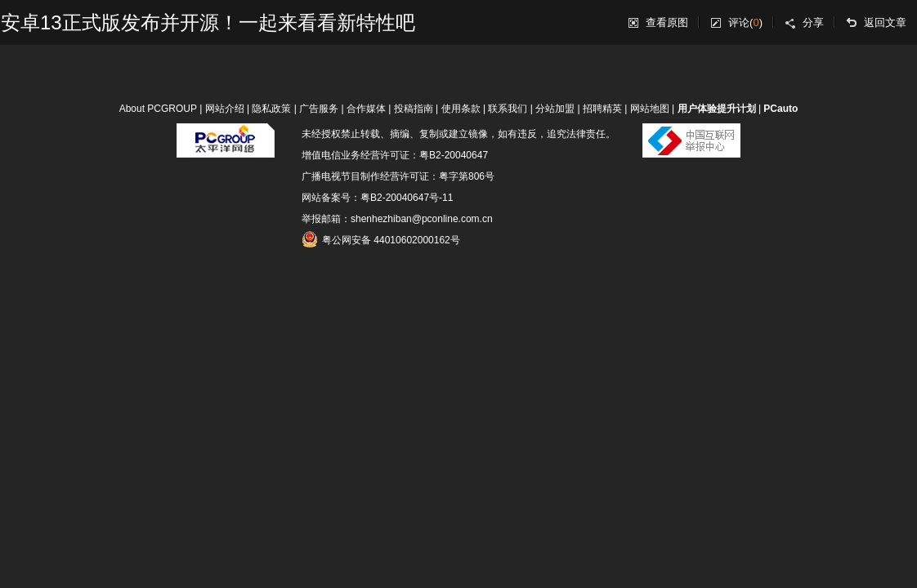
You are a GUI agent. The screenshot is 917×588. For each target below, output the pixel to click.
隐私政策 (271, 109)
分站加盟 (555, 109)
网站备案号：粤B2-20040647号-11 (377, 198)
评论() (745, 22)
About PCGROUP (158, 109)
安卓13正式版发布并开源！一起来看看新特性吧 (208, 22)
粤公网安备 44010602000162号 (381, 239)
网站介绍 (225, 109)
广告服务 (319, 109)
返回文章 (885, 22)
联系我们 (508, 109)
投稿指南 (414, 109)
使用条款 (461, 109)
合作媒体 (366, 109)
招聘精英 (602, 109)
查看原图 (667, 22)
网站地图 (650, 109)
